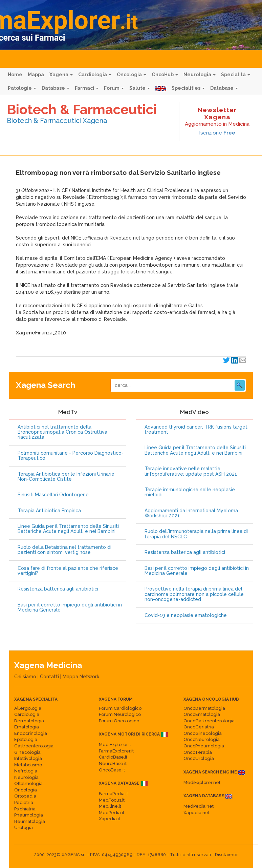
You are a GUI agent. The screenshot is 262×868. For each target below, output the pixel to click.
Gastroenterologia (34, 746)
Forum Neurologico (120, 714)
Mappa (36, 75)
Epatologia (26, 739)
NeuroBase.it (113, 763)
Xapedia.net (197, 813)
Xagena (61, 75)
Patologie (22, 88)
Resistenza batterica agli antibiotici (58, 589)
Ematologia (27, 727)
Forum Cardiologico (120, 708)
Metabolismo (28, 765)
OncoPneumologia (204, 746)
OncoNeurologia (202, 739)
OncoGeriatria (199, 727)
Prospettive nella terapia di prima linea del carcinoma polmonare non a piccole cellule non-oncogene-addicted (194, 594)
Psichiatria (25, 809)
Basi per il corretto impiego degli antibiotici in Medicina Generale (70, 607)
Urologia (24, 828)
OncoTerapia (198, 752)
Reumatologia (30, 821)
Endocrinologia (31, 733)
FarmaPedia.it (113, 794)
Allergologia (28, 708)
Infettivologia (28, 758)
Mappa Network (81, 677)
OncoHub (165, 75)
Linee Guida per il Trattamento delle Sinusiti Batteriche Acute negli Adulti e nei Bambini (68, 529)
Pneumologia (29, 815)
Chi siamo (25, 677)
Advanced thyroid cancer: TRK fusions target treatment (196, 430)
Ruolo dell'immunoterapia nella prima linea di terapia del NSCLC (196, 534)
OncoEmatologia (202, 714)
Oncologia (132, 75)
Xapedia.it (110, 819)
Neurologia (200, 75)
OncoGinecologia (203, 733)
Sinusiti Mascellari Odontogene (53, 495)
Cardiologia (95, 75)
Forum (114, 88)
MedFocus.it (112, 800)
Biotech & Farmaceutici (82, 109)
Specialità (236, 75)
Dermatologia (29, 721)
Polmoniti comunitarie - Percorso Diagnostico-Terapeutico (71, 456)
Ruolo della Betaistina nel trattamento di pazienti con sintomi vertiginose (64, 550)
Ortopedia (25, 796)
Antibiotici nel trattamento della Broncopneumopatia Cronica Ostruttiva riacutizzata (62, 432)
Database (56, 88)
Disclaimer (226, 855)
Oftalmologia (28, 783)
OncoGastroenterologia (209, 721)
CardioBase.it (113, 757)
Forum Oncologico (119, 721)
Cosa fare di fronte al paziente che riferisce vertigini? (68, 571)
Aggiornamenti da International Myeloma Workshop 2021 (191, 513)
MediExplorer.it (115, 745)
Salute (140, 88)
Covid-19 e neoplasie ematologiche (186, 615)
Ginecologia (27, 752)
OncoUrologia (199, 758)
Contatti (49, 677)
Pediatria (24, 802)
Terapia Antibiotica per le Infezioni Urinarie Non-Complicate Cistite (66, 477)
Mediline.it (110, 806)
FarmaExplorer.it (116, 751)
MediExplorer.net (202, 782)
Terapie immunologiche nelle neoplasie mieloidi (190, 492)
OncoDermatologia (204, 708)
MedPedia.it (112, 813)
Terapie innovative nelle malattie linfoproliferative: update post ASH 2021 (191, 471)
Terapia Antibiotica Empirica (49, 511)
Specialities (188, 88)
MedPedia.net (199, 806)
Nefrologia (26, 771)
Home (15, 75)
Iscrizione (217, 133)
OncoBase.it (112, 770)
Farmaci (87, 88)
